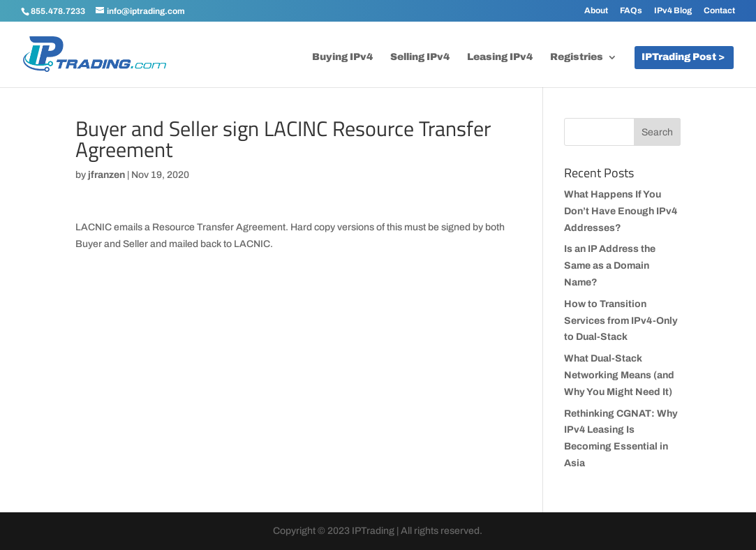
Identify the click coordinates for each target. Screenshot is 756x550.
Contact (719, 11)
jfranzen (106, 175)
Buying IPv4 (342, 57)
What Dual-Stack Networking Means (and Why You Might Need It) (619, 375)
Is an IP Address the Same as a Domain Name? (610, 266)
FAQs (631, 11)
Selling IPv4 (420, 57)
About (596, 11)
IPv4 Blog (673, 11)
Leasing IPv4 (500, 57)
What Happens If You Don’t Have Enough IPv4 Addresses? (621, 211)
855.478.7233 (58, 11)
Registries (577, 57)
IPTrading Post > (683, 57)
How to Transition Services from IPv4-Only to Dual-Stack (621, 321)
